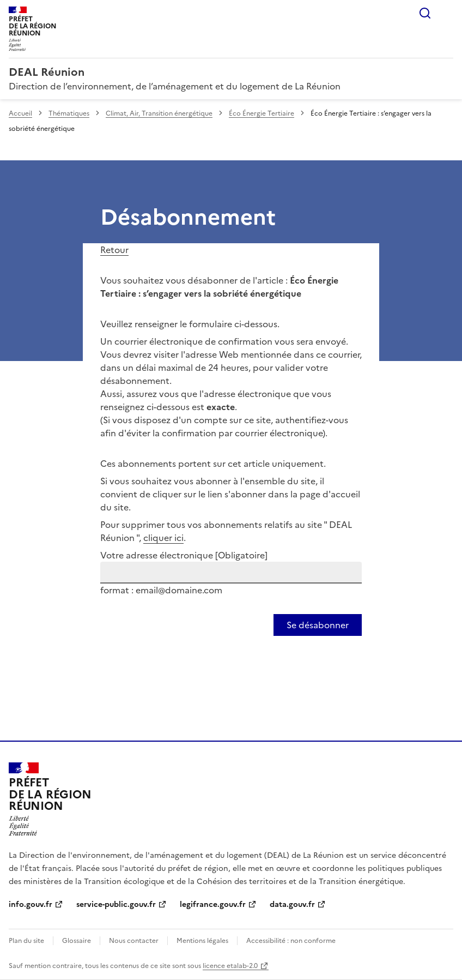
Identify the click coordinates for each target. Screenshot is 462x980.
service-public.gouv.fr (116, 904)
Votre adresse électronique (184, 555)
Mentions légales (202, 941)
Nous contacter (134, 941)
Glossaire (77, 941)
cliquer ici (163, 538)
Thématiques (69, 113)
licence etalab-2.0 (230, 966)
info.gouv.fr (31, 904)
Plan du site (26, 941)
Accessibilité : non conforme (291, 941)
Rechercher (425, 13)
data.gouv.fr (292, 904)
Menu (447, 13)
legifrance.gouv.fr (213, 904)
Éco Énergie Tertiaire (262, 113)
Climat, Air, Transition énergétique (159, 113)
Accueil (20, 113)
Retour (114, 250)
